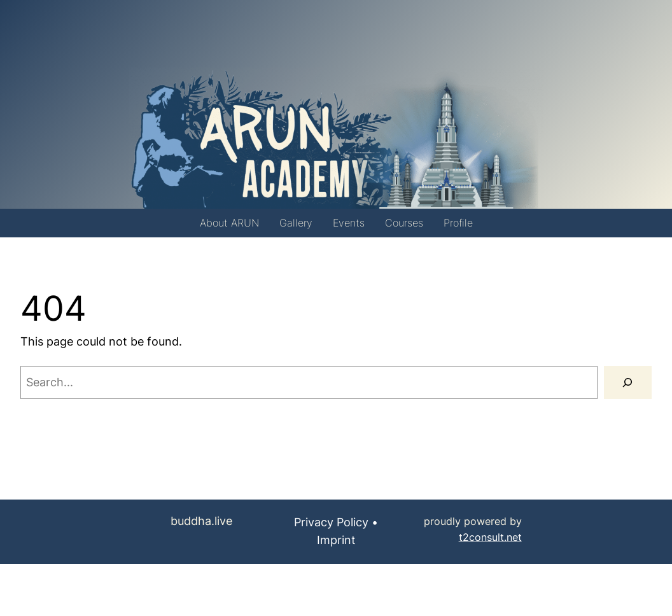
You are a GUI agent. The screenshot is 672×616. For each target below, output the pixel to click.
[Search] (628, 382)
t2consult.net (490, 537)
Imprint (336, 540)
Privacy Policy (331, 522)
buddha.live (201, 521)
